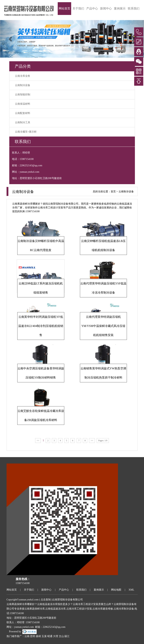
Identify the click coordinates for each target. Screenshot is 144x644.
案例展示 (120, 8)
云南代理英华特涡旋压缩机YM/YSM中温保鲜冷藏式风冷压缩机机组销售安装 (103, 326)
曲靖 (38, 636)
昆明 (33, 636)
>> (92, 441)
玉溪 (44, 636)
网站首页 (64, 8)
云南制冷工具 (23, 122)
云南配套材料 (23, 113)
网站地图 (116, 590)
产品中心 (92, 8)
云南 (27, 636)
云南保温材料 (23, 104)
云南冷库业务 (23, 76)
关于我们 (78, 8)
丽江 (67, 636)
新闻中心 (106, 8)
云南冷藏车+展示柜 (26, 132)
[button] (11, 39)
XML (131, 590)
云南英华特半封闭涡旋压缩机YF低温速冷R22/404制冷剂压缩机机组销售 (41, 326)
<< (38, 441)
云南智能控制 (23, 95)
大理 (56, 636)
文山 (61, 636)
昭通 (50, 636)
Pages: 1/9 (103, 441)
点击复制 (46, 600)
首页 (113, 192)
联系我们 (134, 8)
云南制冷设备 (23, 85)
